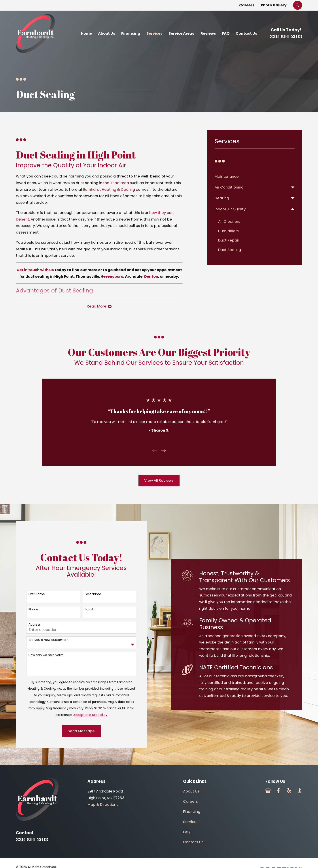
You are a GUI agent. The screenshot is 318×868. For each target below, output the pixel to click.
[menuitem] (255, 176)
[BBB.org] (300, 791)
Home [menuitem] (86, 33)
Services (191, 822)
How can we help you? (41, 655)
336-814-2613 (286, 36)
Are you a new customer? (44, 640)
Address (30, 625)
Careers (247, 5)
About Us (191, 791)
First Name (32, 594)
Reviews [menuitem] (208, 33)
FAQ (187, 832)
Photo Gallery (274, 5)
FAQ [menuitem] (226, 33)
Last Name (89, 594)
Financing (192, 812)
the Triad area (116, 183)
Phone (29, 609)
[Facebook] (278, 791)
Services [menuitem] (154, 33)
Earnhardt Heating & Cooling (109, 190)
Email (84, 609)
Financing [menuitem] (131, 33)
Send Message (77, 731)
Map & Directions (103, 805)
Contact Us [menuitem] (246, 33)
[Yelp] (289, 791)
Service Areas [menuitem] (181, 33)
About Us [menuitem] (107, 33)
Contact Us (193, 842)
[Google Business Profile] (268, 791)
